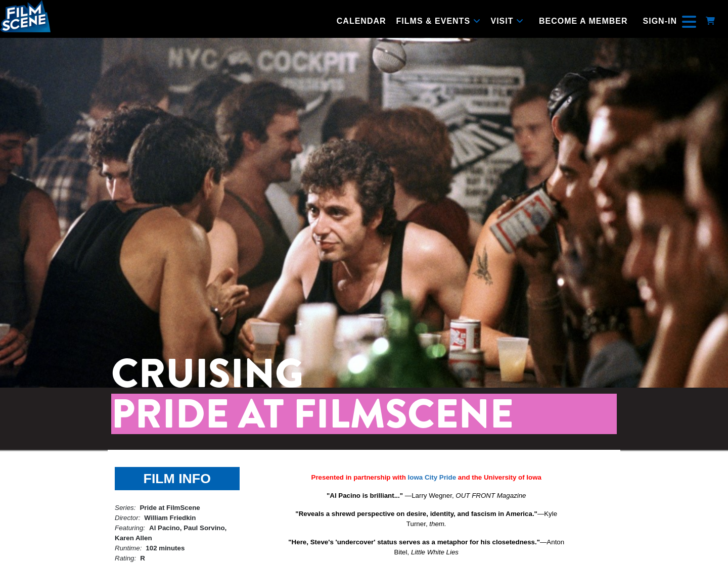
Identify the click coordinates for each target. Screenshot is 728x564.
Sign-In (660, 21)
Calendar (361, 21)
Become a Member (583, 21)
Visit (507, 21)
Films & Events (439, 21)
